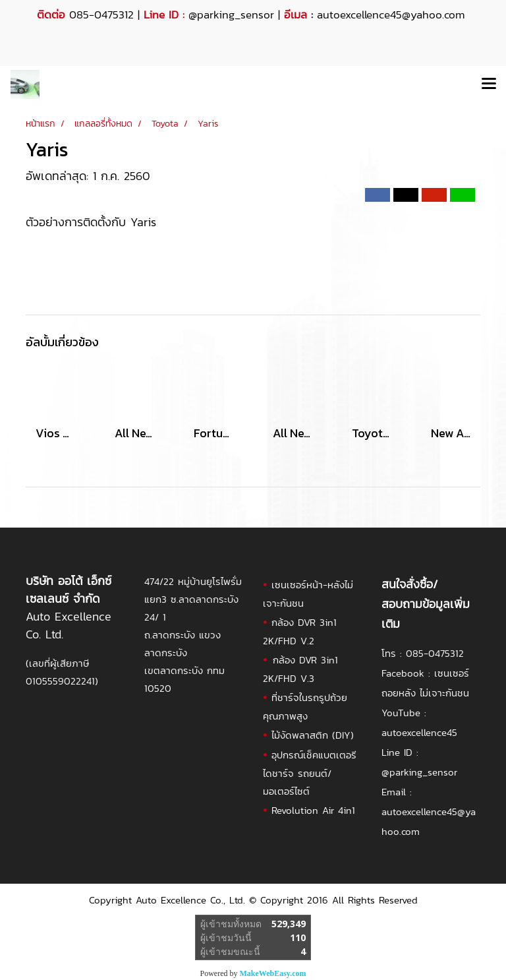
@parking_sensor (231, 15)
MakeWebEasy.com (273, 973)
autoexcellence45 (419, 732)
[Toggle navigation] (489, 84)
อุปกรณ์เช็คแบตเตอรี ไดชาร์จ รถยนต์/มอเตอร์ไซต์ (310, 773)
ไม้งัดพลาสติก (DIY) (313, 735)
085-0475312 (435, 653)
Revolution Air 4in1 (313, 810)
